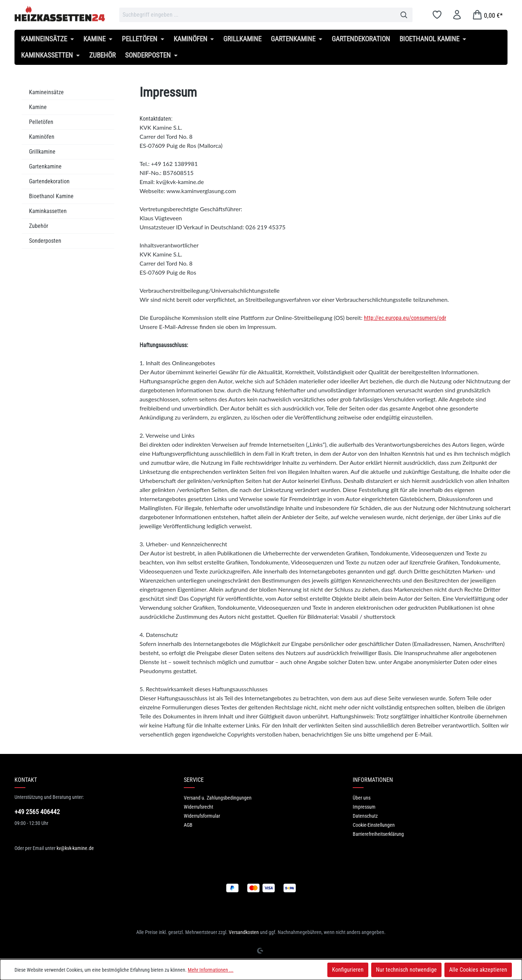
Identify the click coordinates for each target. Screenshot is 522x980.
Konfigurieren (348, 970)
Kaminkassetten (48, 211)
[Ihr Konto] (457, 15)
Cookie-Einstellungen (374, 825)
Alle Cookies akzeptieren (478, 970)
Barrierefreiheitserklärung (378, 834)
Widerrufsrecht (198, 807)
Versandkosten (244, 932)
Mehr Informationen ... (211, 970)
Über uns (362, 798)
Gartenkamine (45, 166)
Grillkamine (42, 152)
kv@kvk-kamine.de (75, 848)
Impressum (364, 807)
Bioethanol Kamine (51, 196)
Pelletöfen (41, 122)
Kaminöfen (42, 137)
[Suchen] (404, 15)
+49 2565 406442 (37, 812)
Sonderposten (45, 241)
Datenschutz (365, 816)
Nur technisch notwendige (406, 970)
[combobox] (257, 15)
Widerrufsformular (202, 816)
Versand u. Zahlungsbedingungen (218, 798)
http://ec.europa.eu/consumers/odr (405, 318)
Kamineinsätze (46, 92)
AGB (188, 825)
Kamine (38, 107)
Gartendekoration (49, 181)
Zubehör (39, 226)
